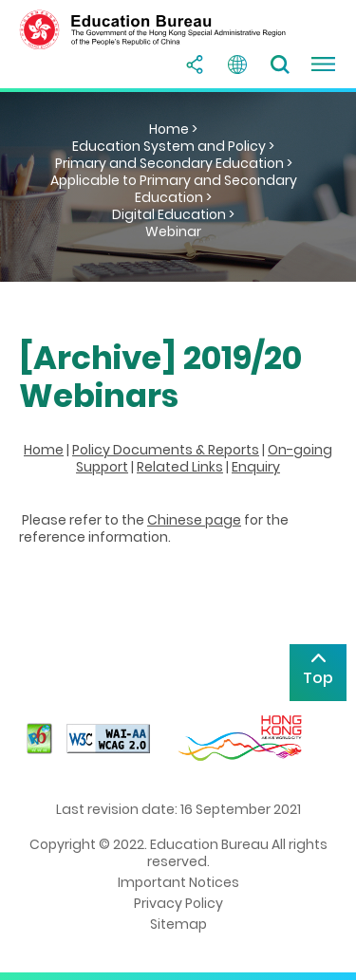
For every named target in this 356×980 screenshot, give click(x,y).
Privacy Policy (178, 903)
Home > (173, 129)
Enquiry (256, 467)
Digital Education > (173, 214)
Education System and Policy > (173, 146)
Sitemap (178, 924)
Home (44, 450)
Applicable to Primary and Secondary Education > (174, 189)
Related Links (180, 467)
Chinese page (194, 520)
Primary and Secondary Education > (174, 163)
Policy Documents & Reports (166, 450)
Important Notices (178, 882)
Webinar (173, 231)
